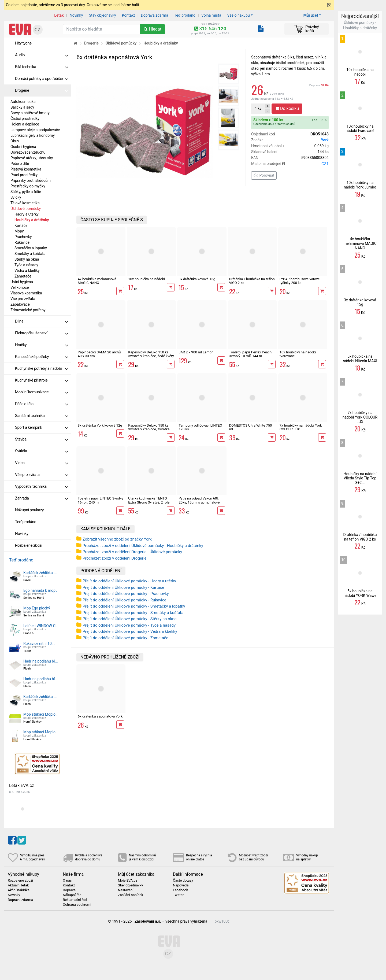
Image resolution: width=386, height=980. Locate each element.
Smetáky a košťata (30, 254)
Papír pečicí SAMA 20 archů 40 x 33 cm (99, 354)
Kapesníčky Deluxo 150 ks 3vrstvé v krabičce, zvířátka (149, 427)
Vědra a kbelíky (27, 271)
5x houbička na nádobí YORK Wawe (360, 593)
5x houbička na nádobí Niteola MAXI (360, 359)
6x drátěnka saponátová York (100, 716)
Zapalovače (20, 304)
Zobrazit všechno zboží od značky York (117, 539)
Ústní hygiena (22, 282)
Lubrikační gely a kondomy (33, 135)
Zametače (23, 276)
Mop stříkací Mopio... (41, 714)
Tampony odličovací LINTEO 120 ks (200, 427)
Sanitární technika (42, 416)
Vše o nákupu (238, 15)
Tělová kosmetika (25, 203)
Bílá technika (42, 67)
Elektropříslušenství (42, 333)
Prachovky (23, 237)
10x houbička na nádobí (146, 279)
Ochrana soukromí (77, 905)
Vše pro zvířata (23, 299)
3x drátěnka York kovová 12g (100, 425)
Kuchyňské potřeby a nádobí (42, 368)
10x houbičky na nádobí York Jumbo (360, 185)
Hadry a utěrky (27, 214)
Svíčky (16, 197)
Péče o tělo (42, 404)
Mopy (19, 231)
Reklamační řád (75, 900)
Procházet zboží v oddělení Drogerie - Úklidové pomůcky (132, 552)
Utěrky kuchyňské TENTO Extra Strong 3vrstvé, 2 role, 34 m (149, 502)
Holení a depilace (25, 124)
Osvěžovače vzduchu (28, 152)
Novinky (76, 15)
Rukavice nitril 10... (39, 644)
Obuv (15, 141)
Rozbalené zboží (29, 545)
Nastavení (126, 890)
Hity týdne (23, 43)
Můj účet (311, 15)
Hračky (42, 345)
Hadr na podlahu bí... (41, 661)
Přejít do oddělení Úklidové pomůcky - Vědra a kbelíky (130, 631)
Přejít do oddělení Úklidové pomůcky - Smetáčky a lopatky (134, 606)
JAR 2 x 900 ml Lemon (196, 352)
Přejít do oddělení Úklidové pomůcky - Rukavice (125, 600)
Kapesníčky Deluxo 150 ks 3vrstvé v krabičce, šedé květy (151, 354)
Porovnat (264, 175)
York (325, 140)
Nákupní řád (72, 895)
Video (42, 463)
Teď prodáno (185, 15)
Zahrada (42, 498)
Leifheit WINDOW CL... (42, 626)
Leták (59, 15)
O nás (67, 881)
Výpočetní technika (42, 486)
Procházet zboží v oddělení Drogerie (114, 558)
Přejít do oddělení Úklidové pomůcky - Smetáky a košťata (133, 613)
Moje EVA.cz (128, 881)
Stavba (42, 439)
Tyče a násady (26, 265)
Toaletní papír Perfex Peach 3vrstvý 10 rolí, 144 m (250, 354)
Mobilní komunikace (42, 392)
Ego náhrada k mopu (40, 590)
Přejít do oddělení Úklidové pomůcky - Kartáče (123, 587)
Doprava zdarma (155, 15)
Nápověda (181, 885)
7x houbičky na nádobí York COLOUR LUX (301, 427)
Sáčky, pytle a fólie (26, 192)
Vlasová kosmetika (26, 293)
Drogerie (42, 90)
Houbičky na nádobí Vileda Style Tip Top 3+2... (360, 478)
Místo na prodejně (290, 164)
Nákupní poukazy (29, 510)
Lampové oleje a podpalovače (35, 130)
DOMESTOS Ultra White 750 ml (251, 427)
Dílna (42, 321)
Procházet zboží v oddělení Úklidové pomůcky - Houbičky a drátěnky (143, 546)
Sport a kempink (42, 427)
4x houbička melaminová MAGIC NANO (97, 281)
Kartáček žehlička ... (40, 573)
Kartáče (21, 225)
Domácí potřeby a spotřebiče (42, 79)
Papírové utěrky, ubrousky (32, 158)
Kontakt (128, 15)
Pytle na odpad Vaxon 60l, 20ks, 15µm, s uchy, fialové (199, 500)
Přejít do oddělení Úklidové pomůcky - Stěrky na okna (130, 619)
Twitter (178, 895)
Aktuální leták (18, 885)
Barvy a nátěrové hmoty (30, 113)
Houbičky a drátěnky (32, 220)
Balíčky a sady (22, 107)
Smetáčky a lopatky (31, 248)
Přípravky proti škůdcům (31, 180)
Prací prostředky (24, 175)
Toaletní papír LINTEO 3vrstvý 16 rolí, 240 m (101, 500)
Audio (42, 55)
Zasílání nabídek (131, 895)
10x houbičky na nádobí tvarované (298, 354)
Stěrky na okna (27, 259)
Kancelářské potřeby (42, 357)
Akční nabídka (19, 890)
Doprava (319, 85)
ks (258, 108)
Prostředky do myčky (28, 186)
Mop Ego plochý (37, 608)
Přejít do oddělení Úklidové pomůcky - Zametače (125, 638)
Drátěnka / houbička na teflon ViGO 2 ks (252, 281)
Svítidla (42, 451)
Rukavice (22, 242)
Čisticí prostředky (25, 119)
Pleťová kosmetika (26, 169)
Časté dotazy (183, 881)
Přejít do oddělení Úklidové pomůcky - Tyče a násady (129, 625)
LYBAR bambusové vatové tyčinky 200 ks (300, 281)
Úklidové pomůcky (26, 209)
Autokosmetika (23, 102)
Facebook (180, 890)
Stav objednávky (103, 15)
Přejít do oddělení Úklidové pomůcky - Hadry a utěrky (129, 581)
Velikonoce (20, 287)
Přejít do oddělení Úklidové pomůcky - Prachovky (126, 594)
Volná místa (211, 15)
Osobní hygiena (23, 147)
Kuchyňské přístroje (42, 380)
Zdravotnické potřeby (28, 310)
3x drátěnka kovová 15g (197, 279)
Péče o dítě (20, 164)
